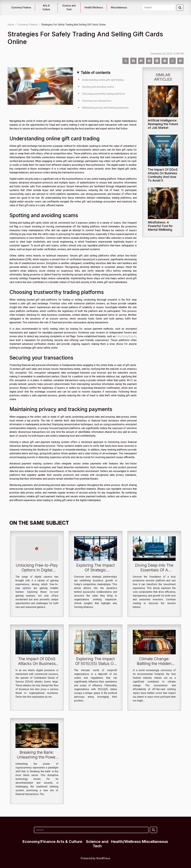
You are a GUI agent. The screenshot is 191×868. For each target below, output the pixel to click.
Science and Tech (69, 8)
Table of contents (95, 73)
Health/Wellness (94, 8)
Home (11, 25)
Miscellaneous (119, 8)
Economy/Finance (21, 8)
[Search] (159, 8)
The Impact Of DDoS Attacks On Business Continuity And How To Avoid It (163, 175)
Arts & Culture (46, 8)
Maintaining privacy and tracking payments (105, 108)
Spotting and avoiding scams (98, 87)
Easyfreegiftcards (126, 336)
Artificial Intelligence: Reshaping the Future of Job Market (163, 124)
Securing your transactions (97, 101)
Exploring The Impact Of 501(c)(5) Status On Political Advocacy (95, 664)
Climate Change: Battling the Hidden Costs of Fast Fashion (154, 664)
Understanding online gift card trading (103, 80)
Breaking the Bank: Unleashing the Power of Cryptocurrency (37, 757)
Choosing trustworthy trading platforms (104, 94)
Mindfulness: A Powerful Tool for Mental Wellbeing (160, 226)
